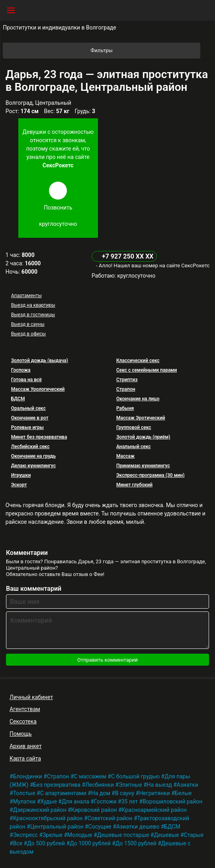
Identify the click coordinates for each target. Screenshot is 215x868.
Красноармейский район (154, 810)
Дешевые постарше (123, 835)
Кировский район (94, 810)
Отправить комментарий (107, 660)
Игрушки (21, 475)
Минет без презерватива (39, 437)
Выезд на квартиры (33, 305)
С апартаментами (63, 793)
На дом (101, 793)
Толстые (24, 793)
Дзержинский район (40, 810)
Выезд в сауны (28, 324)
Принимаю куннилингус (143, 466)
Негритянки (154, 793)
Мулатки (24, 801)
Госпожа (21, 370)
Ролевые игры (27, 427)
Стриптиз (127, 380)
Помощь (21, 734)
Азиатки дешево (138, 827)
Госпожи (105, 801)
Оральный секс (28, 408)
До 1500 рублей (136, 843)
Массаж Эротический (141, 418)
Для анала (75, 801)
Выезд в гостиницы (33, 315)
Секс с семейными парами (147, 370)
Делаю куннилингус (33, 466)
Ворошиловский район (172, 801)
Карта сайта (25, 758)
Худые (49, 801)
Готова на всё (26, 380)
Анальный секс (134, 447)
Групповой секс (134, 427)
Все (18, 843)
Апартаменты (26, 296)
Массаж (125, 456)
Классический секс (138, 361)
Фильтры (145, 51)
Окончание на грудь (33, 456)
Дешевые (166, 835)
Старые (194, 835)
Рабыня (125, 408)
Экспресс (25, 835)
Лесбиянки (100, 785)
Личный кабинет (31, 697)
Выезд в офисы (28, 334)
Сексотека (23, 721)
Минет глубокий (134, 485)
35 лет (130, 801)
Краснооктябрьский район (48, 818)
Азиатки (188, 785)
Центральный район (57, 827)
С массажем (90, 776)
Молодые (80, 835)
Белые (183, 793)
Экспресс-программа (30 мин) (150, 475)
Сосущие (100, 827)
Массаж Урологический (38, 389)
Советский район (110, 818)
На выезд (159, 785)
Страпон (126, 389)
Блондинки (28, 776)
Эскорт (19, 485)
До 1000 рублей (90, 843)
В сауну (125, 793)
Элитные (130, 785)
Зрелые (53, 835)
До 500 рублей (46, 843)
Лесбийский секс (30, 447)
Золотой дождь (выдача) (40, 361)
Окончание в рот (30, 418)
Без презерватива (57, 785)
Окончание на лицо (138, 399)
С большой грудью (135, 776)
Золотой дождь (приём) (143, 437)
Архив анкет (26, 746)
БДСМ (18, 399)
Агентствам (25, 709)
